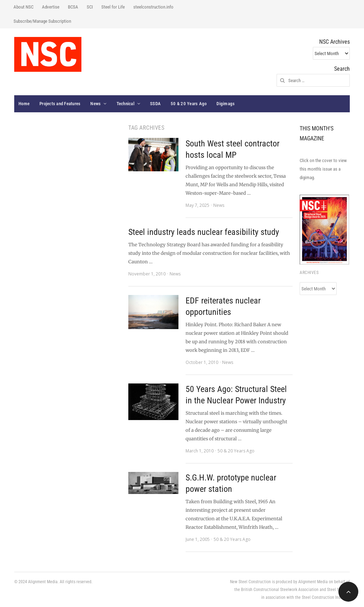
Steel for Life (113, 7)
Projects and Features (60, 104)
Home (24, 104)
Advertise (51, 7)
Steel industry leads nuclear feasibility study (204, 232)
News (95, 104)
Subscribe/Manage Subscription (42, 21)
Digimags (226, 104)
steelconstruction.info (153, 7)
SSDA (155, 104)
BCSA (73, 7)
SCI (90, 7)
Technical (125, 104)
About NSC (23, 7)
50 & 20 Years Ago (189, 104)
